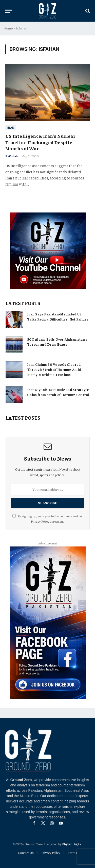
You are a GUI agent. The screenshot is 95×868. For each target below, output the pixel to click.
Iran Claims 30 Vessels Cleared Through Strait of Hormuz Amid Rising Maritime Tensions (54, 369)
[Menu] (8, 11)
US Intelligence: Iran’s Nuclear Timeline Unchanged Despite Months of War (40, 142)
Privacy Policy (40, 521)
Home (8, 28)
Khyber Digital (72, 844)
